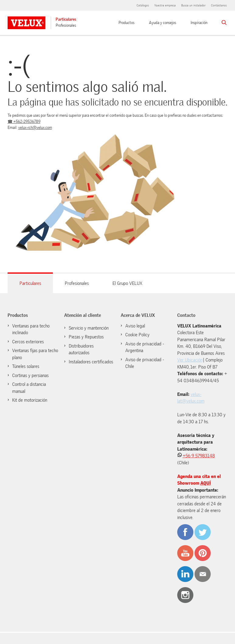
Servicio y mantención (89, 328)
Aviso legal (135, 326)
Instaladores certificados (91, 362)
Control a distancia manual (29, 388)
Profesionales (66, 25)
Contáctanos (219, 5)
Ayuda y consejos (162, 23)
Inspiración (199, 23)
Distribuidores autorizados (81, 350)
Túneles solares (26, 366)
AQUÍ (206, 483)
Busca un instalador (193, 5)
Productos (126, 23)
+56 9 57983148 (199, 456)
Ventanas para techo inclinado (31, 329)
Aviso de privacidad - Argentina (145, 347)
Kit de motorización (30, 400)
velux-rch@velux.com (35, 128)
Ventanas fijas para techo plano (35, 354)
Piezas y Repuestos (86, 337)
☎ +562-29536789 (24, 121)
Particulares (66, 19)
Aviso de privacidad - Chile (145, 363)
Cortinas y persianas (30, 376)
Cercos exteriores (28, 342)
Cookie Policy (137, 335)
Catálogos (143, 5)
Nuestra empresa (165, 5)
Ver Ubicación (190, 360)
